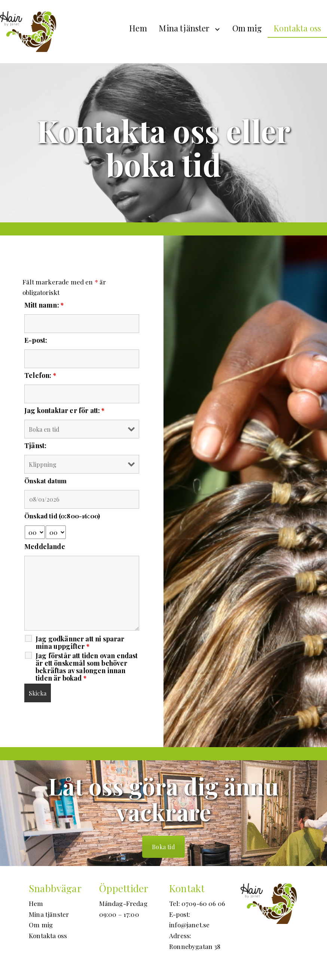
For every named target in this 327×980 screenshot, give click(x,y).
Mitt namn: (44, 305)
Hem (138, 28)
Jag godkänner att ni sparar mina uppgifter (80, 642)
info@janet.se (189, 925)
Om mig (247, 28)
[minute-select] (56, 532)
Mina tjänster (184, 28)
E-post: (36, 340)
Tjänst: (35, 446)
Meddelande (45, 546)
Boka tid (163, 847)
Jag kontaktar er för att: (65, 410)
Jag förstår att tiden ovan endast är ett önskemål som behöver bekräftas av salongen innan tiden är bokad (87, 667)
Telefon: (40, 375)
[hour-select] (35, 532)
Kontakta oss (297, 28)
